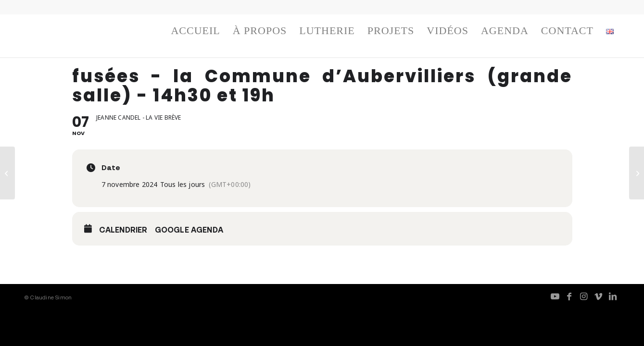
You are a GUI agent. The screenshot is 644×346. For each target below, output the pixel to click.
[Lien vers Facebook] (569, 296)
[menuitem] (195, 33)
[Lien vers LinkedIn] (613, 296)
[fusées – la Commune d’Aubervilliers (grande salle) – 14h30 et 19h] (637, 173)
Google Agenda (189, 230)
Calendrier (123, 230)
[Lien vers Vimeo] (598, 296)
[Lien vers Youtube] (555, 296)
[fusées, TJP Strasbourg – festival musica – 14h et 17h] (7, 173)
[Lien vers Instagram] (584, 296)
